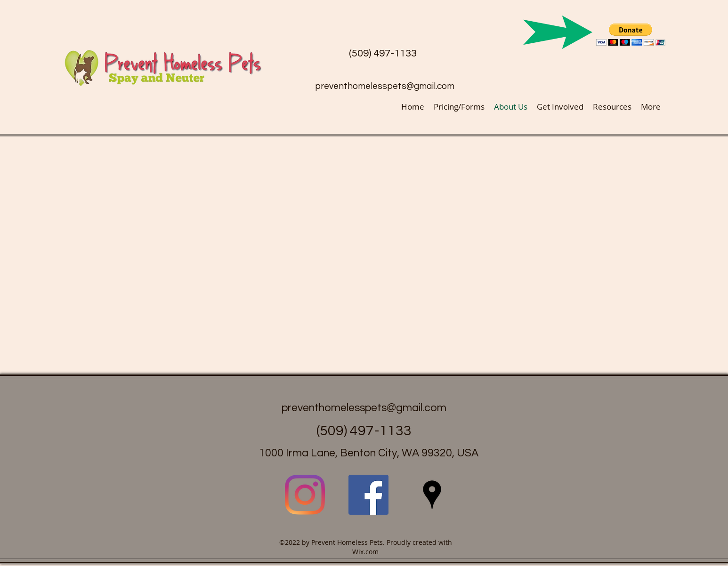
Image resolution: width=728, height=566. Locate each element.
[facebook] (368, 495)
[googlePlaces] (432, 495)
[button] (631, 35)
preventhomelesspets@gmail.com (385, 86)
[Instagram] (305, 495)
